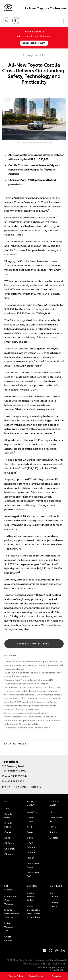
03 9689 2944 (19, 776)
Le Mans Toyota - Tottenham (45, 8)
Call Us (7, 20)
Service (32, 886)
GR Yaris (9, 854)
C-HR (30, 827)
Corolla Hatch (8, 816)
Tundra (53, 832)
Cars (8, 801)
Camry (8, 832)
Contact (56, 886)
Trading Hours (26, 787)
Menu (64, 21)
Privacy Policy (59, 964)
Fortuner (31, 852)
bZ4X (30, 838)
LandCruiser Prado (33, 865)
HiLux (52, 812)
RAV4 (30, 832)
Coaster (54, 838)
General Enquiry (54, 904)
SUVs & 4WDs (32, 803)
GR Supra (9, 843)
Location (16, 20)
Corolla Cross (31, 819)
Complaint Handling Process (51, 967)
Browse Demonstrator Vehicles (12, 913)
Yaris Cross (33, 812)
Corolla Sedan (8, 825)
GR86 (7, 838)
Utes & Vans (54, 803)
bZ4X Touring (31, 845)
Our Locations (55, 894)
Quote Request (9, 938)
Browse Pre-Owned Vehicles (11, 900)
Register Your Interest (34, 643)
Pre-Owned (9, 887)
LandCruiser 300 (33, 874)
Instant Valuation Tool (9, 927)
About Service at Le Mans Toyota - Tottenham (34, 912)
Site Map (46, 964)
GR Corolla (10, 849)
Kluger (30, 858)
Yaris (7, 808)
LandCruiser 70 (56, 819)
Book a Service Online (31, 896)
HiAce (53, 827)
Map (5, 787)
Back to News (15, 743)
